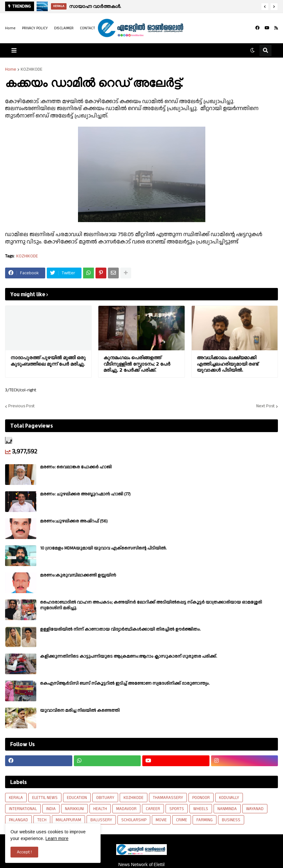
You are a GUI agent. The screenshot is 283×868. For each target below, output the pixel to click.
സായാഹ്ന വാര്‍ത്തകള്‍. (95, 6)
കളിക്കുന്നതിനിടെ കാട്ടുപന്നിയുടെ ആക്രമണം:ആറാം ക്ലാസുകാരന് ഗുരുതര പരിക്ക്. (129, 656)
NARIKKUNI (74, 809)
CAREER (153, 809)
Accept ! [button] (24, 852)
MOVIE (161, 820)
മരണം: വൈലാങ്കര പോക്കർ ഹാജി (76, 467)
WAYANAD (255, 809)
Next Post (265, 406)
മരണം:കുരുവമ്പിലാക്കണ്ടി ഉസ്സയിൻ (78, 575)
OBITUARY (105, 798)
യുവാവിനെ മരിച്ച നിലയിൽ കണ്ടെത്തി (80, 710)
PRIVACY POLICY (35, 28)
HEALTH (100, 809)
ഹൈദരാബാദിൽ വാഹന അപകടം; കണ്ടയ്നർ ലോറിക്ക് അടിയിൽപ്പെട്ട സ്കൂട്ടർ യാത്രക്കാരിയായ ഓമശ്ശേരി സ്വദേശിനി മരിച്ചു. (151, 605)
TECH (42, 820)
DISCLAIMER (64, 28)
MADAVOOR (126, 809)
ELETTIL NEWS (45, 798)
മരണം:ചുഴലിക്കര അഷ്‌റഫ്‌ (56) (74, 521)
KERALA (16, 798)
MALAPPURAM (68, 820)
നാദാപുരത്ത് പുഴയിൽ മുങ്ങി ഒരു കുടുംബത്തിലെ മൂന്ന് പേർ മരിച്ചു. (48, 361)
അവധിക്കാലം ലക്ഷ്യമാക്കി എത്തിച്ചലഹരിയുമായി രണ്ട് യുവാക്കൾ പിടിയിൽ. (227, 364)
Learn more (57, 838)
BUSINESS (231, 820)
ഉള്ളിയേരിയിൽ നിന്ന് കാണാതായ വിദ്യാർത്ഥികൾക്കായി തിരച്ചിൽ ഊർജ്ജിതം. (120, 629)
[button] (265, 7)
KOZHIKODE (32, 69)
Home (10, 28)
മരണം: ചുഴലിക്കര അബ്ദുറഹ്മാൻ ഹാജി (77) (85, 494)
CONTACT (88, 28)
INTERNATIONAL (23, 809)
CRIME (182, 820)
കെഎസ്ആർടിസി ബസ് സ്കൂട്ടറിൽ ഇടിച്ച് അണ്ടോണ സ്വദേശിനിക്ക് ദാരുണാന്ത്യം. (125, 683)
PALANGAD (18, 820)
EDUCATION (77, 798)
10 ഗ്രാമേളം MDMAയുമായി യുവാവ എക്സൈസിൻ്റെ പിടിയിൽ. (103, 548)
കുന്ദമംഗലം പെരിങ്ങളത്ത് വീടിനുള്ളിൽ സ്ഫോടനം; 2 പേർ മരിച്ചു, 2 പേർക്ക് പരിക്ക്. (137, 364)
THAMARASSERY (168, 798)
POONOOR (201, 798)
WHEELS (201, 809)
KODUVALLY (229, 798)
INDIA (51, 809)
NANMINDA (227, 809)
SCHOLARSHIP (134, 820)
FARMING (205, 820)
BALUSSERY (101, 820)
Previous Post (21, 406)
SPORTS (177, 809)
